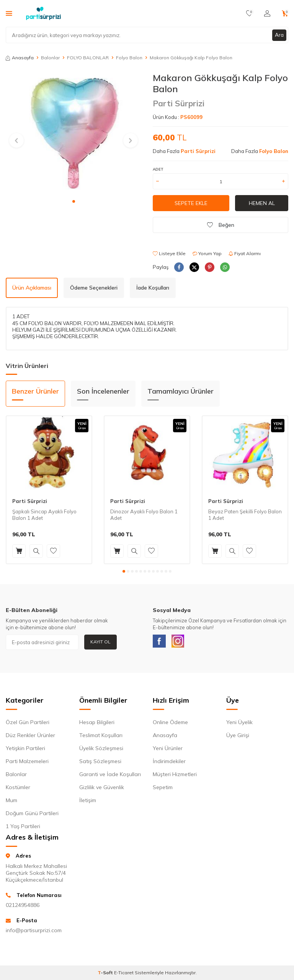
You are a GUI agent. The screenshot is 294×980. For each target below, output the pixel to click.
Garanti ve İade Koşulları (110, 776)
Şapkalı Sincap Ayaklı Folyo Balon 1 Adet (44, 515)
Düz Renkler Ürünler (30, 737)
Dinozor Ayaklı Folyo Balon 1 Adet (144, 515)
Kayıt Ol (100, 642)
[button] (74, 201)
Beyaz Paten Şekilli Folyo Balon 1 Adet (245, 515)
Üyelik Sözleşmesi (101, 750)
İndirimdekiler (169, 763)
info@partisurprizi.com (34, 932)
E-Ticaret (124, 974)
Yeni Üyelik (239, 724)
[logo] (43, 13)
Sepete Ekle (191, 203)
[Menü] (9, 13)
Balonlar (50, 58)
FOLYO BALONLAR (88, 58)
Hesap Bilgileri (97, 724)
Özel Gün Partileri (28, 724)
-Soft (106, 974)
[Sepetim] (285, 13)
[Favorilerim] (249, 13)
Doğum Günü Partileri (32, 815)
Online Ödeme (170, 724)
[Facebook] (160, 642)
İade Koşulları (153, 288)
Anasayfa (20, 58)
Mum (11, 802)
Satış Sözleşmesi (100, 763)
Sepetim (163, 789)
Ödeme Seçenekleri (94, 288)
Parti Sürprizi (179, 103)
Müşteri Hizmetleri (175, 776)
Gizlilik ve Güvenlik (102, 789)
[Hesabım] (267, 13)
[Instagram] (181, 642)
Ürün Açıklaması (32, 288)
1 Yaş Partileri (23, 828)
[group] (73, 133)
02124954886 (23, 907)
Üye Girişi (238, 737)
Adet (158, 169)
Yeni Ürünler (168, 750)
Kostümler (18, 789)
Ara (279, 35)
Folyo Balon (129, 58)
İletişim (88, 802)
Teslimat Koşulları (101, 737)
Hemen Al (262, 203)
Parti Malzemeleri (27, 763)
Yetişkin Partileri (25, 750)
